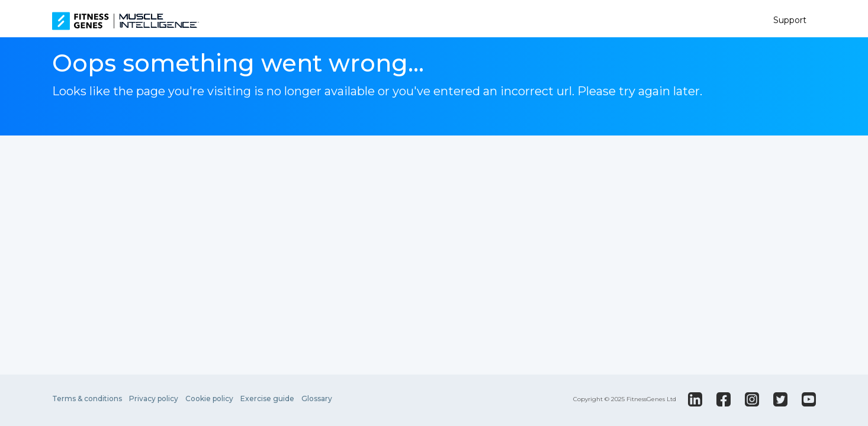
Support (790, 20)
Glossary (317, 398)
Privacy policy (154, 398)
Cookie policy (209, 398)
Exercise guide (267, 398)
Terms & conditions (87, 398)
